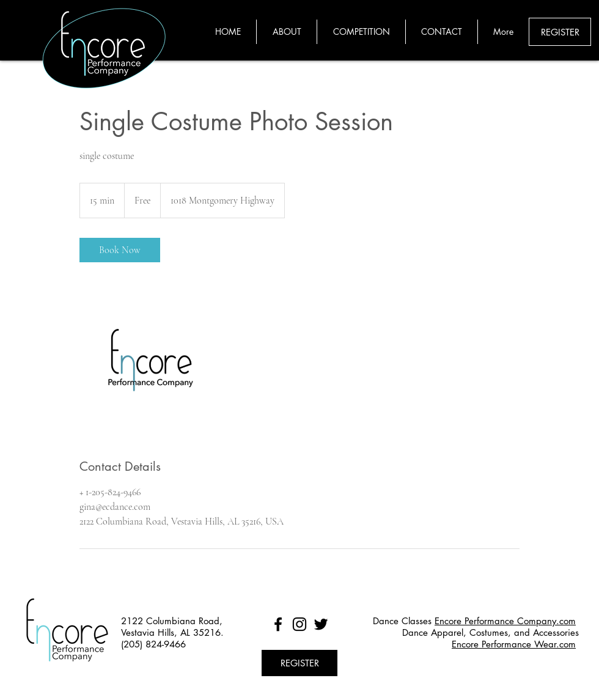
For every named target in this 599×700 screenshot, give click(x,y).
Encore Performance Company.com (505, 621)
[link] (120, 250)
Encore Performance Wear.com (514, 644)
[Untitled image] (150, 360)
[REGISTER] (560, 32)
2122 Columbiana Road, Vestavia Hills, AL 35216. (172, 627)
